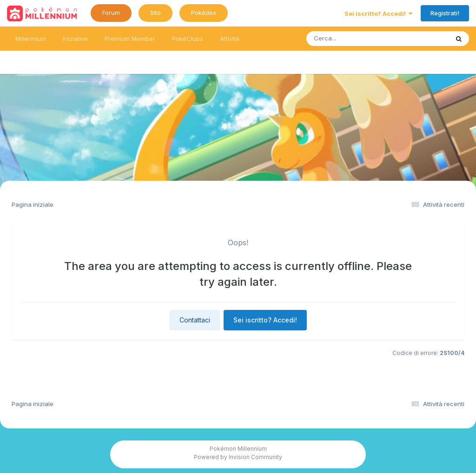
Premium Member (130, 39)
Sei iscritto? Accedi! (378, 13)
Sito (155, 13)
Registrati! (445, 13)
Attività (230, 39)
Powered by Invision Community (238, 457)
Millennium (31, 39)
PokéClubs (188, 39)
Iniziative (75, 39)
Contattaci (195, 320)
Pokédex (204, 13)
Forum (111, 13)
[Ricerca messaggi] (356, 39)
